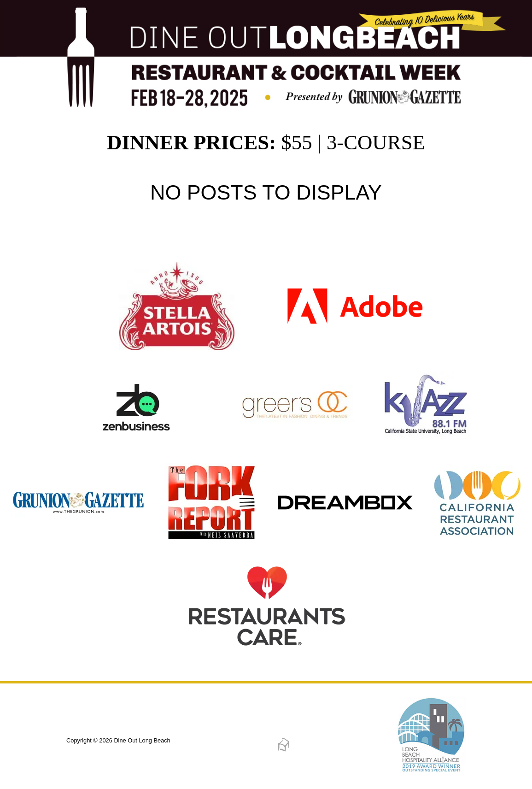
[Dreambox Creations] (284, 750)
